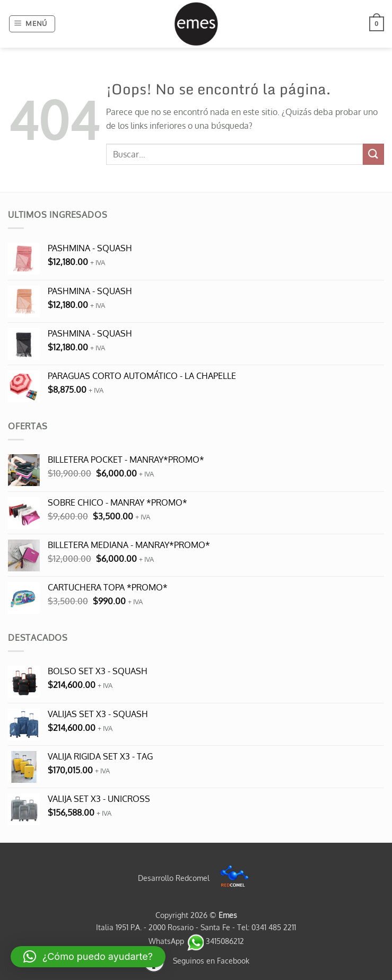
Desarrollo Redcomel (196, 878)
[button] (32, 24)
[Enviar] (373, 154)
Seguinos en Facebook (196, 960)
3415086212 (215, 941)
